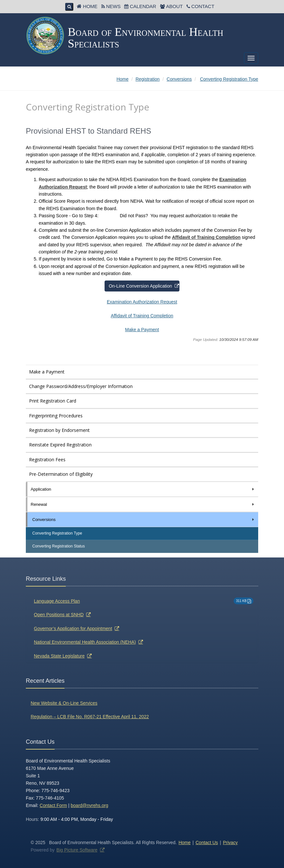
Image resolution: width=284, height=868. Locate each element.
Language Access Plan (57, 601)
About (174, 6)
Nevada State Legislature (59, 656)
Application (143, 489)
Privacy (230, 842)
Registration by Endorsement (59, 430)
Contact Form (53, 805)
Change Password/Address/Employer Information (81, 386)
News (113, 6)
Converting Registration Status (59, 546)
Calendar (143, 6)
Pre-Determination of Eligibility (61, 474)
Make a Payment (142, 330)
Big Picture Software (77, 850)
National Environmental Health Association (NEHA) (85, 642)
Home (90, 6)
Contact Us (207, 842)
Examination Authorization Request (142, 302)
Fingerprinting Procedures (56, 416)
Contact (203, 6)
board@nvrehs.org (89, 805)
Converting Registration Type (57, 533)
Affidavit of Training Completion (206, 237)
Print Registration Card (53, 401)
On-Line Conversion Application (140, 286)
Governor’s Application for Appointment (73, 628)
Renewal (143, 504)
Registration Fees (47, 460)
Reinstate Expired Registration (60, 445)
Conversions (144, 520)
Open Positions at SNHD (59, 615)
